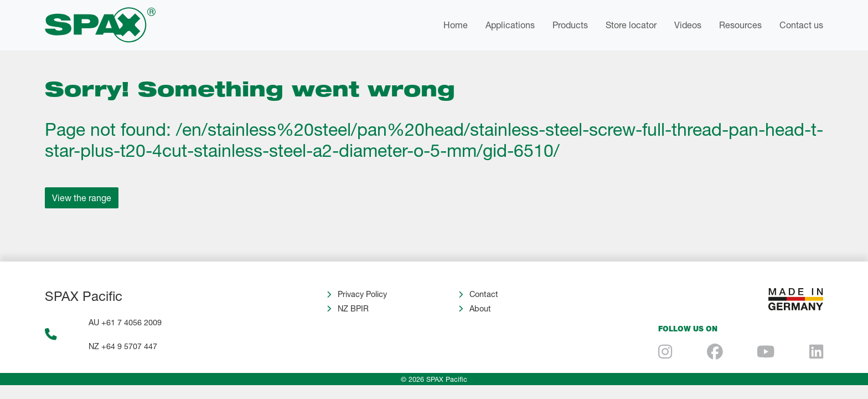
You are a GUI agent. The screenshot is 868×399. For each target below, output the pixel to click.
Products (570, 25)
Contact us (801, 25)
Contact (484, 294)
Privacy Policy (362, 294)
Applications (510, 25)
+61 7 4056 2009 (131, 322)
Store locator (631, 25)
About (480, 308)
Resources (740, 25)
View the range (82, 198)
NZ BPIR (353, 308)
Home (456, 25)
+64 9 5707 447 (129, 346)
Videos (688, 25)
